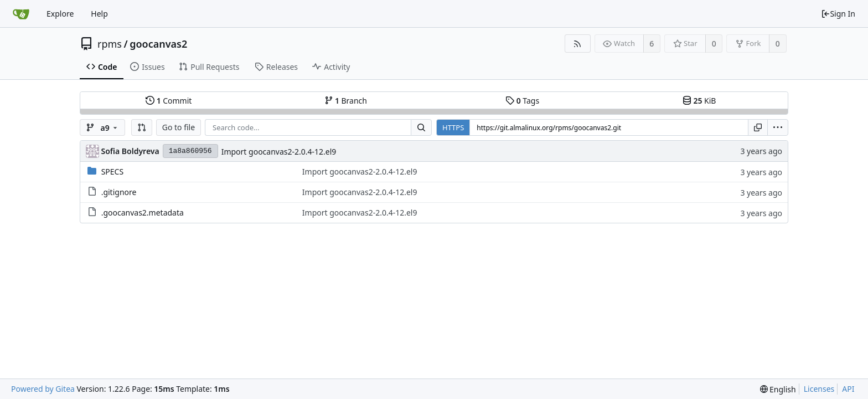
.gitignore (119, 192)
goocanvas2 (158, 44)
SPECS (112, 172)
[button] (142, 127)
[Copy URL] (758, 127)
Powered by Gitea (43, 389)
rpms (110, 44)
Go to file (179, 127)
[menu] (778, 127)
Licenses (819, 389)
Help (99, 14)
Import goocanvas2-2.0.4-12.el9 (279, 152)
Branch (346, 101)
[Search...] (421, 127)
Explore (60, 14)
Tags (522, 101)
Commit (169, 101)
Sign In (838, 14)
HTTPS (453, 127)
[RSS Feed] (578, 44)
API (848, 389)
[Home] (21, 14)
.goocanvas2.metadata (143, 213)
